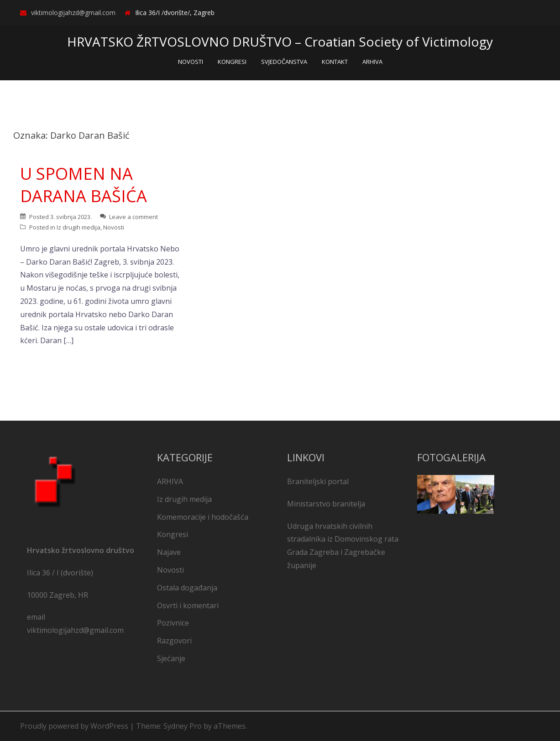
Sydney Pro (183, 726)
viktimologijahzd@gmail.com (73, 13)
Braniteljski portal (318, 481)
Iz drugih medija (79, 227)
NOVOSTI (191, 62)
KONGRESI (232, 62)
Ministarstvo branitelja (326, 504)
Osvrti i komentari (188, 605)
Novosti (114, 227)
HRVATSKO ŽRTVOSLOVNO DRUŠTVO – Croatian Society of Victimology (280, 42)
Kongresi (173, 534)
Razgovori (174, 641)
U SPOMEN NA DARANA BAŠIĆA (84, 185)
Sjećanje (171, 658)
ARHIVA (372, 62)
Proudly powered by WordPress (74, 726)
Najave (169, 552)
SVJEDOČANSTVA (284, 62)
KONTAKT (335, 62)
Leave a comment (133, 217)
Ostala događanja (187, 588)
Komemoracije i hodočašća (203, 517)
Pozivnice (173, 623)
